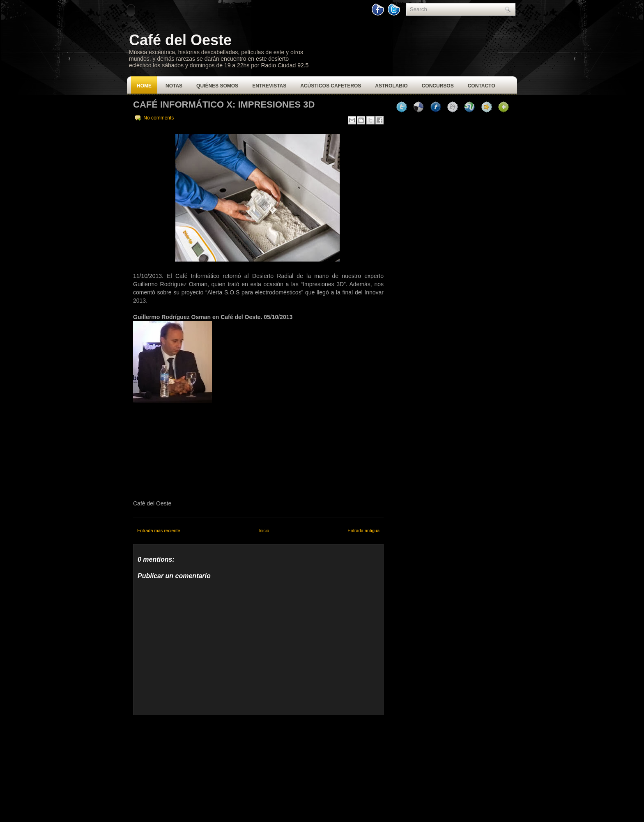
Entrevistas (269, 86)
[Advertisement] (195, 767)
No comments (159, 118)
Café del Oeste (180, 40)
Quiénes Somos (217, 86)
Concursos (438, 86)
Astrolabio (391, 86)
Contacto (482, 86)
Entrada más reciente (159, 530)
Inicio (264, 530)
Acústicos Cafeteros (331, 86)
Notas (174, 86)
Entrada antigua (363, 530)
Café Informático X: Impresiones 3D (224, 104)
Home (144, 86)
